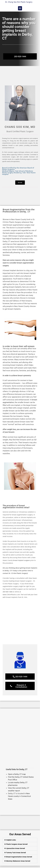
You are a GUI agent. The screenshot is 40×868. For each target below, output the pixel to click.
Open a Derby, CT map (17, 774)
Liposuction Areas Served (16, 848)
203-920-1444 (7, 592)
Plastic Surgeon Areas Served (17, 844)
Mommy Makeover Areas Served (18, 861)
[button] (20, 8)
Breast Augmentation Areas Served (19, 857)
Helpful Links (11, 840)
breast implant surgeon (21, 560)
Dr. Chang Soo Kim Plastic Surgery (19, 2)
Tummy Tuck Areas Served (16, 853)
